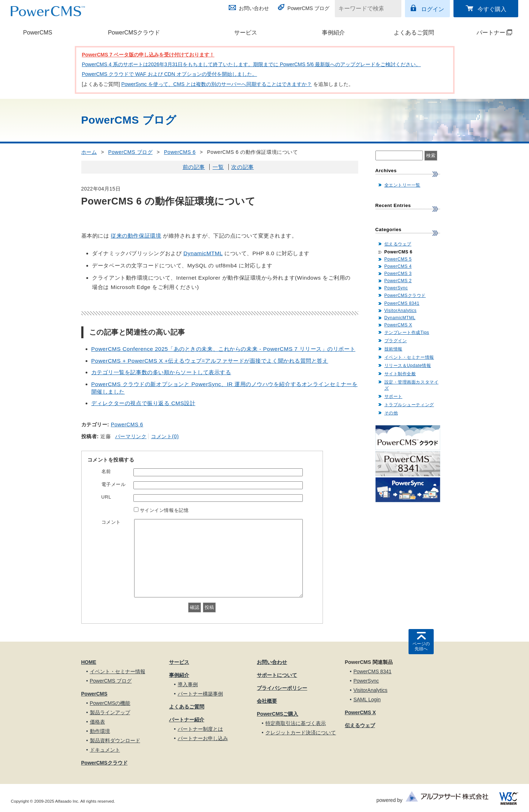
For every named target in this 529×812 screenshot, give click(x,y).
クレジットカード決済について (301, 733)
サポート (393, 396)
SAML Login (367, 699)
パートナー (485, 33)
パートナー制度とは (200, 729)
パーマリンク (131, 436)
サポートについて (277, 675)
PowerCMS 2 (398, 281)
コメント (111, 522)
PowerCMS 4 (398, 266)
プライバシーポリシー (282, 688)
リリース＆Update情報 (408, 366)
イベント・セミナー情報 (409, 357)
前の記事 (194, 167)
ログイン (433, 9)
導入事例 (188, 684)
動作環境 (100, 731)
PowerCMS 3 (398, 274)
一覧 (218, 167)
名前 (106, 471)
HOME (89, 662)
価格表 (97, 722)
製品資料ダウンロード (115, 740)
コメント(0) (165, 436)
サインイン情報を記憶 (164, 510)
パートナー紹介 (187, 720)
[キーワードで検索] (364, 9)
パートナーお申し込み (203, 738)
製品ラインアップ (110, 712)
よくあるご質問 (414, 33)
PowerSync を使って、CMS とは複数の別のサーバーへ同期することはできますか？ (216, 84)
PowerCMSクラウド (134, 33)
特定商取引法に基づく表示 (296, 723)
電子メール (114, 484)
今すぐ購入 (492, 9)
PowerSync (396, 288)
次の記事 (242, 167)
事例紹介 (333, 33)
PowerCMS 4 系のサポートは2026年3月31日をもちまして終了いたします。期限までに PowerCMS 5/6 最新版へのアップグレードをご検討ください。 (252, 64)
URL (106, 497)
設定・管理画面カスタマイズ (412, 385)
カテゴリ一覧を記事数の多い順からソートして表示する (161, 372)
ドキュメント (105, 750)
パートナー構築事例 (200, 694)
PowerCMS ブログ (308, 8)
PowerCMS (38, 33)
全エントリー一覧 (402, 185)
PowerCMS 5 (398, 259)
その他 (391, 413)
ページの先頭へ (421, 646)
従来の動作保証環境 (136, 236)
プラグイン (396, 341)
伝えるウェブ (398, 244)
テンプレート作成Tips (407, 332)
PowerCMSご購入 (277, 714)
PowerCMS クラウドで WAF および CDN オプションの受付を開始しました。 (170, 74)
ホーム (89, 152)
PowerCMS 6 (180, 152)
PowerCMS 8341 (402, 303)
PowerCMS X (398, 325)
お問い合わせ (254, 8)
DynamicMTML (203, 253)
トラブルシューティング (409, 405)
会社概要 (267, 701)
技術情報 (393, 349)
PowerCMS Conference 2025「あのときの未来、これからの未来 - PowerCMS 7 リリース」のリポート (224, 349)
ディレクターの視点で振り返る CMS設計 (143, 403)
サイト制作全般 (400, 374)
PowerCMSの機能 (110, 703)
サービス (246, 33)
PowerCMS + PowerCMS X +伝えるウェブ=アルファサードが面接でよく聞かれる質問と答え (210, 361)
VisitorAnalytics (401, 311)
